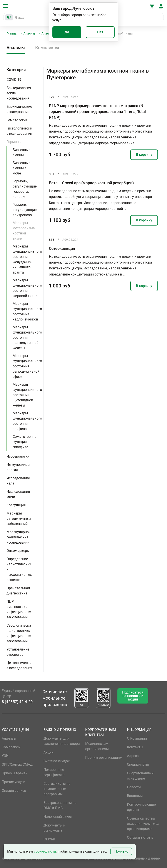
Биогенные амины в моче (21, 168)
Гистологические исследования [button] (19, 131)
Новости (134, 787)
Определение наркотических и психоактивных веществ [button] (19, 569)
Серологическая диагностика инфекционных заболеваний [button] (19, 633)
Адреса (133, 756)
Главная (12, 33)
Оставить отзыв (140, 837)
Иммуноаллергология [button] (19, 467)
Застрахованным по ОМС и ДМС (60, 805)
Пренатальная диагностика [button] (18, 591)
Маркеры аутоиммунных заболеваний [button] (19, 519)
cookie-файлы (45, 851)
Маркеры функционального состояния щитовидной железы (27, 395)
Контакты (135, 747)
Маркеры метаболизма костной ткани (24, 231)
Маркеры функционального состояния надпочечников (27, 311)
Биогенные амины (21, 152)
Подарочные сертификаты (54, 772)
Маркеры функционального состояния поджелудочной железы (27, 338)
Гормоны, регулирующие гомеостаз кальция (25, 189)
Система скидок (57, 761)
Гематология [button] (17, 120)
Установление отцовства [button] (18, 652)
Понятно (121, 851)
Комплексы (47, 48)
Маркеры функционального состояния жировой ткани (27, 288)
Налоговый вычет (58, 817)
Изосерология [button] (18, 456)
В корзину (144, 155)
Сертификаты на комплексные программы (57, 789)
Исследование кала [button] (18, 481)
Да (67, 32)
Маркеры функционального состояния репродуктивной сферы (27, 366)
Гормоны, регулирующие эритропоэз (25, 210)
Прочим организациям (104, 758)
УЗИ (5, 756)
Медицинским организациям (97, 746)
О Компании (137, 738)
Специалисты (138, 764)
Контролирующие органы (141, 807)
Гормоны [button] (14, 142)
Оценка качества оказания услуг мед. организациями (144, 824)
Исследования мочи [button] (18, 494)
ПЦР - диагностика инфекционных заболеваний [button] (19, 609)
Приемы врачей (15, 773)
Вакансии (135, 796)
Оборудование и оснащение (140, 776)
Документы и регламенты (54, 828)
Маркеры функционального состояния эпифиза (27, 421)
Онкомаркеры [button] (18, 551)
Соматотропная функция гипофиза (26, 442)
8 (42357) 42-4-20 (17, 702)
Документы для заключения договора (62, 741)
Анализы (30, 33)
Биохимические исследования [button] (19, 109)
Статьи (49, 839)
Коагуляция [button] (16, 505)
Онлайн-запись (14, 791)
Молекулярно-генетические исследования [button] (18, 537)
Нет (100, 32)
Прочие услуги (13, 782)
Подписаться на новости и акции (133, 696)
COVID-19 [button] (14, 80)
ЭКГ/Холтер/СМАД (17, 764)
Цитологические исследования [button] (19, 665)
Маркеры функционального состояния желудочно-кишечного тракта (27, 259)
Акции (48, 752)
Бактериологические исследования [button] (19, 93)
